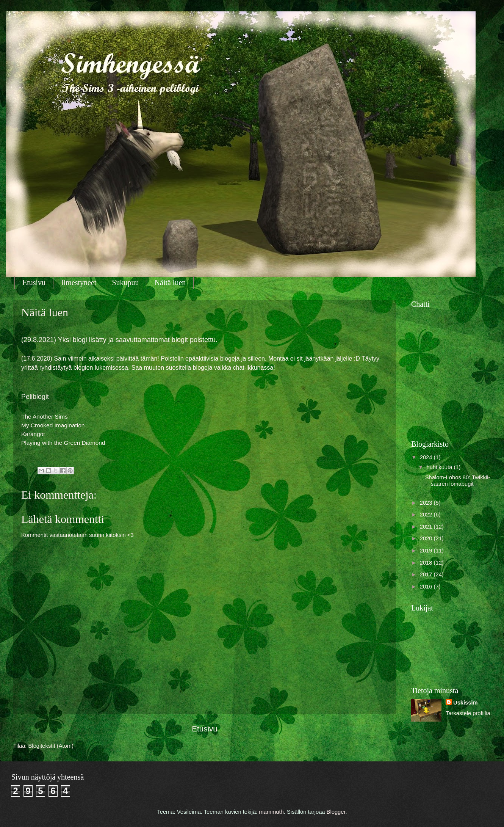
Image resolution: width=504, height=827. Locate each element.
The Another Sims (45, 417)
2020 (427, 538)
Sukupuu (125, 282)
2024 (427, 457)
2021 (427, 527)
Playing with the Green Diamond (63, 443)
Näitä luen (170, 282)
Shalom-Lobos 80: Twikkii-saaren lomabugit (458, 481)
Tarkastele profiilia (468, 713)
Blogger (336, 812)
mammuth (271, 812)
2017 (427, 574)
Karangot (33, 434)
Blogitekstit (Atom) (51, 746)
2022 (427, 515)
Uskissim (466, 703)
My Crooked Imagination (53, 425)
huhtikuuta (440, 467)
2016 (427, 587)
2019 (427, 551)
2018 (427, 563)
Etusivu (34, 282)
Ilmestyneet (79, 282)
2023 (427, 503)
